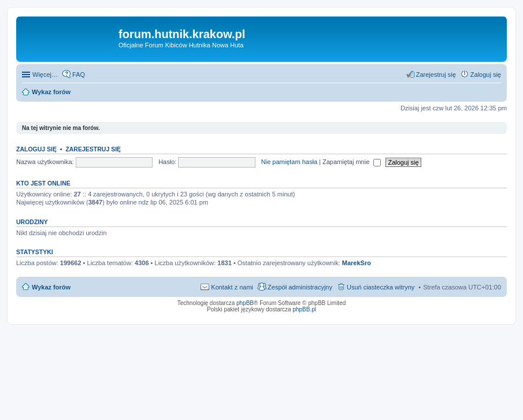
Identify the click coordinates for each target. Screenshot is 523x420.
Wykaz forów (51, 287)
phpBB (245, 303)
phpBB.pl (304, 309)
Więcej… (45, 75)
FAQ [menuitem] (79, 75)
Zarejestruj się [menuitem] (436, 75)
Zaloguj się (36, 149)
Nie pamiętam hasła (289, 162)
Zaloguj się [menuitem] (486, 75)
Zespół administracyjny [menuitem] (300, 287)
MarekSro (357, 263)
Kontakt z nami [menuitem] (232, 287)
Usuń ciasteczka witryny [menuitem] (381, 287)
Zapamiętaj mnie (352, 162)
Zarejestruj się (93, 149)
